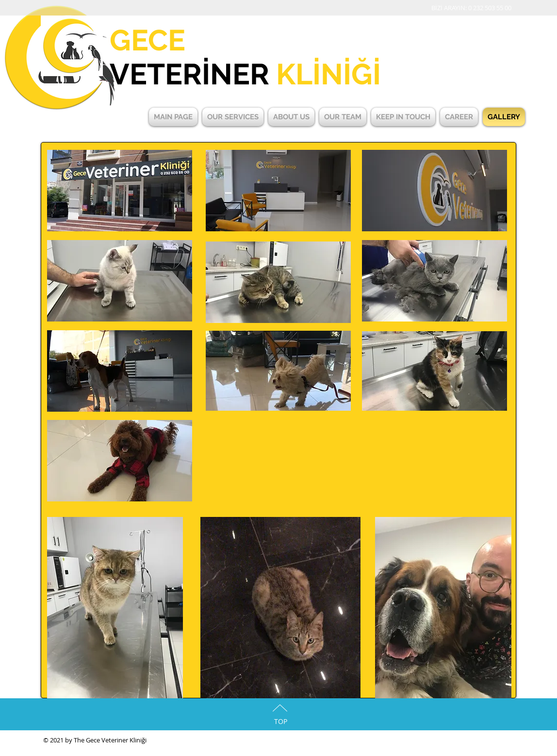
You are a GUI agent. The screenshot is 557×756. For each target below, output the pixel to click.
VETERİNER (245, 74)
